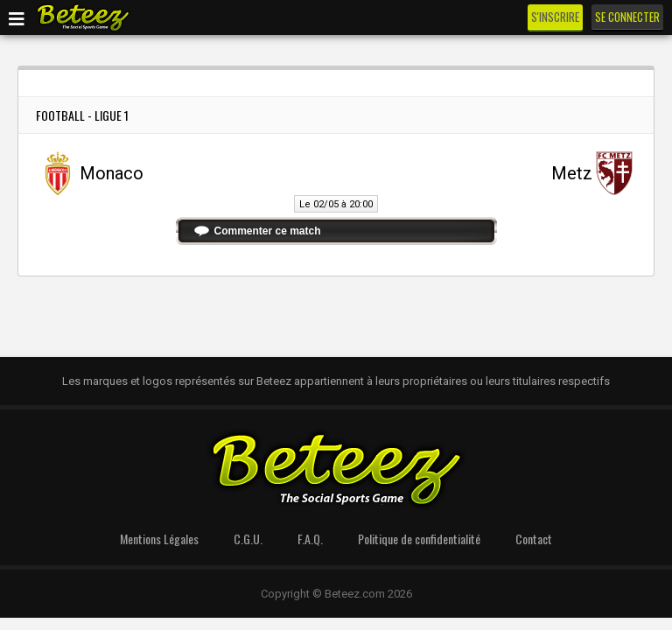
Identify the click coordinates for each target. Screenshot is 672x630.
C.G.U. (248, 539)
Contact (534, 539)
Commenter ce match (268, 231)
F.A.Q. (310, 539)
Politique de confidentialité (419, 539)
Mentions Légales (159, 539)
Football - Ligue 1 (82, 115)
